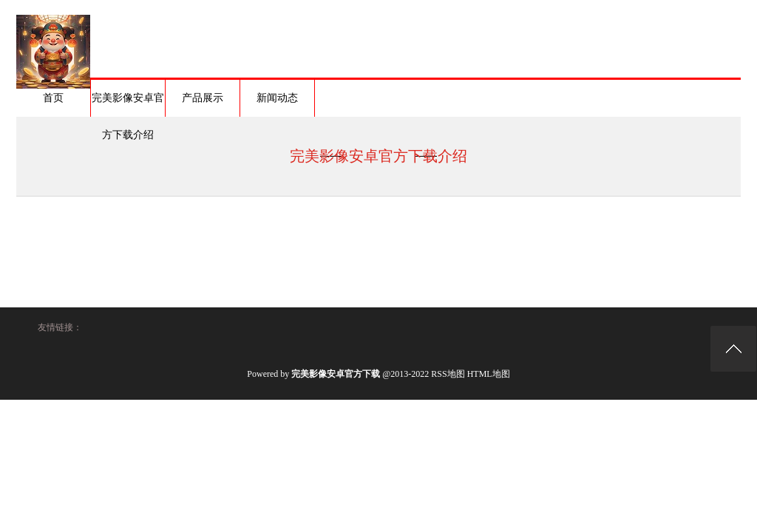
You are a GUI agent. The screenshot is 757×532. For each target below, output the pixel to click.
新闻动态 (277, 98)
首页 (53, 98)
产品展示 (203, 98)
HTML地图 (489, 374)
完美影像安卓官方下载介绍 (128, 105)
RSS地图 (448, 374)
